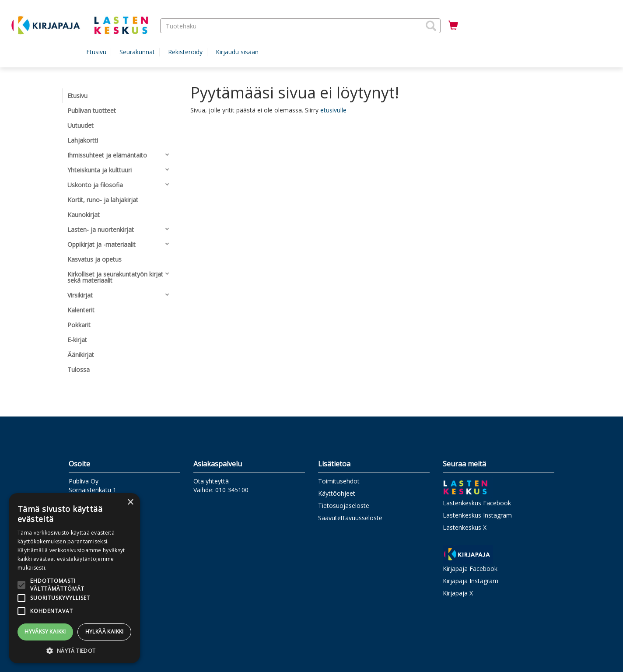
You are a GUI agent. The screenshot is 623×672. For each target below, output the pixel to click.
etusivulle (333, 110)
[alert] (74, 578)
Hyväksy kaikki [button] (45, 632)
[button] (431, 26)
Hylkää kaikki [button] (105, 632)
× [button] (130, 502)
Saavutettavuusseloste (350, 518)
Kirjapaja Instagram (471, 581)
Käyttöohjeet (337, 493)
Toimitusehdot (339, 481)
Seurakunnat (137, 52)
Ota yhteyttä (211, 481)
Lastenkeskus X (465, 527)
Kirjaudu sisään (237, 52)
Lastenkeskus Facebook (477, 503)
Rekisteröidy (185, 52)
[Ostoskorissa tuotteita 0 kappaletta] (453, 26)
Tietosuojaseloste (344, 506)
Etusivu (96, 52)
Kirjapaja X (458, 593)
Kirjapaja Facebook (470, 569)
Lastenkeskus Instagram (477, 515)
